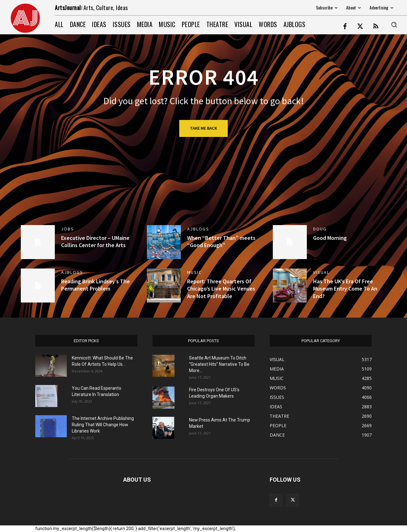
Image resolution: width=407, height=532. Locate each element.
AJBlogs (198, 229)
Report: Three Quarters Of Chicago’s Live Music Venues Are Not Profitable (221, 289)
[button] (394, 25)
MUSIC (195, 272)
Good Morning (330, 238)
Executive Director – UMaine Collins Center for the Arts (95, 241)
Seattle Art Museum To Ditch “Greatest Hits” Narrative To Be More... (219, 364)
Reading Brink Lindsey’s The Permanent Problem (95, 285)
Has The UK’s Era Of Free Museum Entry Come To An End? (345, 289)
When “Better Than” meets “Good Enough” (221, 241)
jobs (68, 229)
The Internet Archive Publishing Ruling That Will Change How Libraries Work (103, 425)
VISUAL (321, 272)
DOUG (320, 229)
